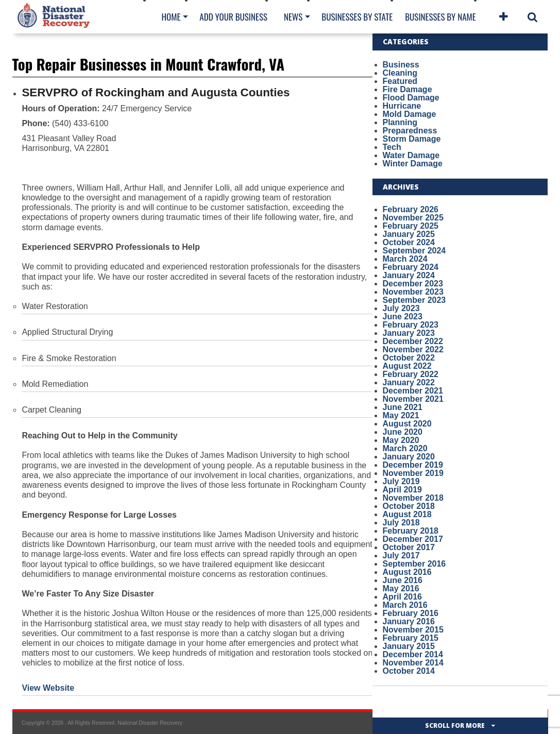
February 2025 (411, 226)
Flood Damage (411, 98)
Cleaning (400, 73)
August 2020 (407, 424)
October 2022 (409, 358)
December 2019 (413, 465)
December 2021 (413, 391)
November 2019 (413, 473)
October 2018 (409, 506)
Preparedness (410, 131)
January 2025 (409, 234)
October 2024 (409, 242)
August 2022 (407, 366)
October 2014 (409, 671)
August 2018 (407, 514)
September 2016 (414, 564)
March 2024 (405, 259)
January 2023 (409, 333)
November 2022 (413, 349)
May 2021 (401, 415)
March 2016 (405, 605)
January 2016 (409, 621)
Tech (392, 147)
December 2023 (413, 284)
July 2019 (401, 481)
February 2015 (411, 638)
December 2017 (413, 539)
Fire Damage (408, 89)
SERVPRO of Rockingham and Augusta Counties (156, 92)
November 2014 (413, 663)
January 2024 (409, 275)
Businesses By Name (440, 17)
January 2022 (409, 382)
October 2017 (409, 547)
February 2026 (411, 209)
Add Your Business (233, 17)
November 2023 (413, 292)
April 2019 (402, 490)
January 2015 (409, 646)
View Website (48, 688)
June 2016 (403, 580)
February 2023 (411, 325)
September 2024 (414, 251)
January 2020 (409, 457)
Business (401, 65)
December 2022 (413, 341)
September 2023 (414, 300)
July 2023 (401, 308)
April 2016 (402, 597)
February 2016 (411, 613)
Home (171, 17)
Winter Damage (413, 164)
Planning (400, 122)
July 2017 (401, 556)
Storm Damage (412, 139)
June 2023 (403, 317)
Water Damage (411, 155)
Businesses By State (357, 17)
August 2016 (407, 572)
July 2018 (401, 523)
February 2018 (411, 531)
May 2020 (401, 440)
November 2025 (413, 218)
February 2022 (411, 374)
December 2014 (413, 654)
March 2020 (405, 448)
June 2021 (403, 407)
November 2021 (413, 399)
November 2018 (413, 498)
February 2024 (411, 267)
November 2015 (413, 630)
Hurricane (402, 106)
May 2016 (401, 588)
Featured (400, 81)
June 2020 (403, 432)
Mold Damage (410, 114)
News (293, 17)
